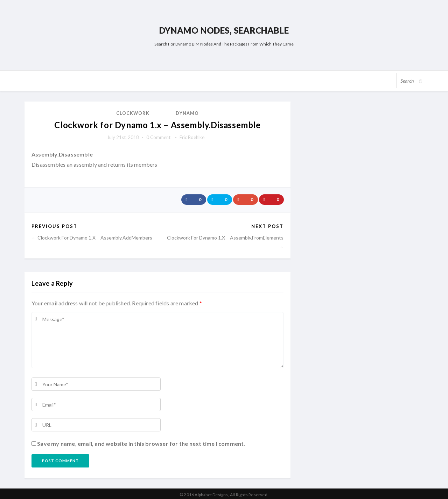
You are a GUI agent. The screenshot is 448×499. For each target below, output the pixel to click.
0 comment (158, 135)
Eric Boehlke (192, 135)
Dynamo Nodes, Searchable (224, 30)
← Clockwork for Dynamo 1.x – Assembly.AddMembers (92, 235)
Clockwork (133, 112)
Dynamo (187, 112)
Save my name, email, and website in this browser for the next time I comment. (141, 442)
